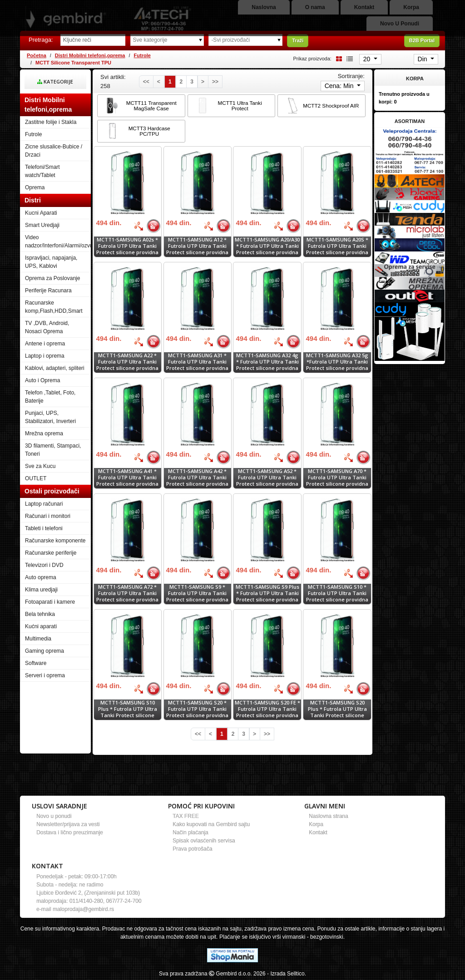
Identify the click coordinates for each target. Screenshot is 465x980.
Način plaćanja (190, 832)
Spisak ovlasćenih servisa (204, 841)
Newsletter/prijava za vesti (68, 824)
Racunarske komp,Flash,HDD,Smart (54, 307)
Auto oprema (41, 577)
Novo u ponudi (54, 816)
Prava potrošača (192, 849)
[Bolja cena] (139, 226)
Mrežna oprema (44, 433)
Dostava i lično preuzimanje (70, 832)
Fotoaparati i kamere (50, 602)
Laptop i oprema (45, 356)
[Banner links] (410, 139)
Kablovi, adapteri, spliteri (55, 368)
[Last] (215, 82)
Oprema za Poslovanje (52, 278)
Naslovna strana (329, 816)
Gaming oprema (45, 651)
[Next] (203, 82)
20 (368, 59)
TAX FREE (186, 816)
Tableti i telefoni (44, 528)
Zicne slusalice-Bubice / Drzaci (54, 151)
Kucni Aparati (41, 213)
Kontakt (318, 832)
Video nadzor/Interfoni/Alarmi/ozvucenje (58, 241)
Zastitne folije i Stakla (51, 122)
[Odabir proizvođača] (245, 40)
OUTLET (36, 478)
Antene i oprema (45, 344)
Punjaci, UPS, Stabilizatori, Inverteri (50, 417)
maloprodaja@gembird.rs (83, 909)
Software (36, 663)
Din (423, 59)
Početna (37, 55)
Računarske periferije (51, 553)
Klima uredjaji (41, 590)
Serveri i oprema (45, 675)
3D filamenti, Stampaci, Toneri (53, 450)
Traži (298, 40)
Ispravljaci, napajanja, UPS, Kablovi (51, 262)
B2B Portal (422, 40)
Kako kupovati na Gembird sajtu (211, 824)
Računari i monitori (48, 516)
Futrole (142, 55)
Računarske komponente (55, 541)
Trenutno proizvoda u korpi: (404, 98)
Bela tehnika (40, 614)
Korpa (316, 824)
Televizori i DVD (44, 565)
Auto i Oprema (42, 380)
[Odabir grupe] (167, 40)
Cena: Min (340, 86)
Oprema (35, 187)
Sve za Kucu (40, 466)
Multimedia (38, 639)
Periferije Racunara (48, 291)
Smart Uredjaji (42, 225)
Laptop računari (44, 504)
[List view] (348, 58)
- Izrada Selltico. (287, 974)
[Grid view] (337, 58)
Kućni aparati (41, 626)
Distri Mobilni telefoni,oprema (90, 55)
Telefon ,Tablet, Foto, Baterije (50, 397)
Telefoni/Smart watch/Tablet (42, 171)
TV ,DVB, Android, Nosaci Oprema (47, 327)
